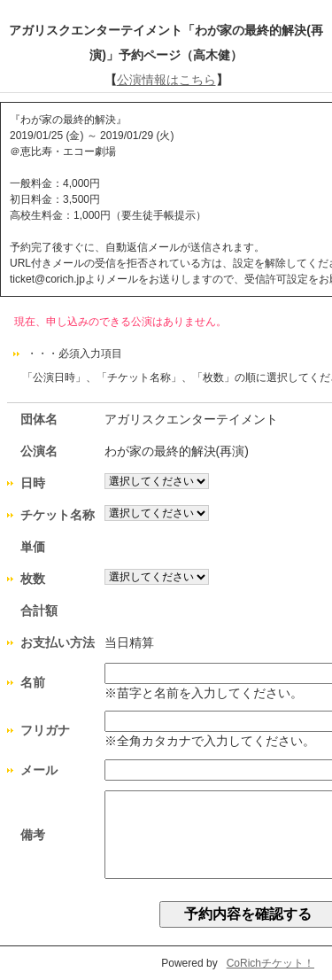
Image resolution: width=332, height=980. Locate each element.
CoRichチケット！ (270, 963)
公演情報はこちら (166, 80)
